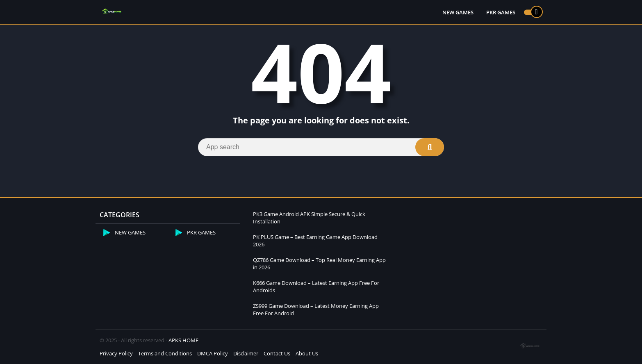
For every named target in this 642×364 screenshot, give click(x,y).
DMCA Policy (213, 353)
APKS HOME (183, 340)
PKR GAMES (501, 12)
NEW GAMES (458, 12)
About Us (307, 353)
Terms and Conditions (165, 353)
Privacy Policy (116, 353)
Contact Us (277, 353)
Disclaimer (246, 353)
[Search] (321, 147)
